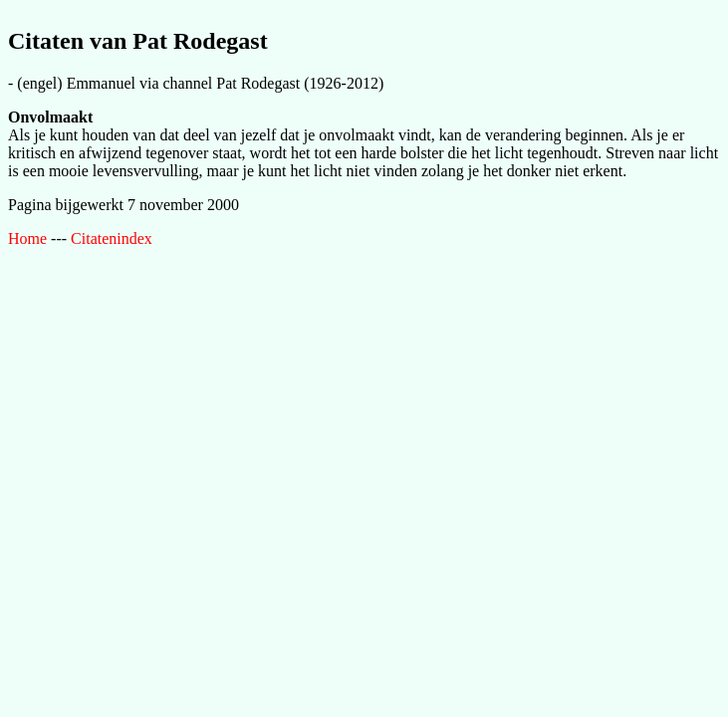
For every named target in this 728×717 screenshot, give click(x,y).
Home (27, 239)
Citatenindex (112, 239)
